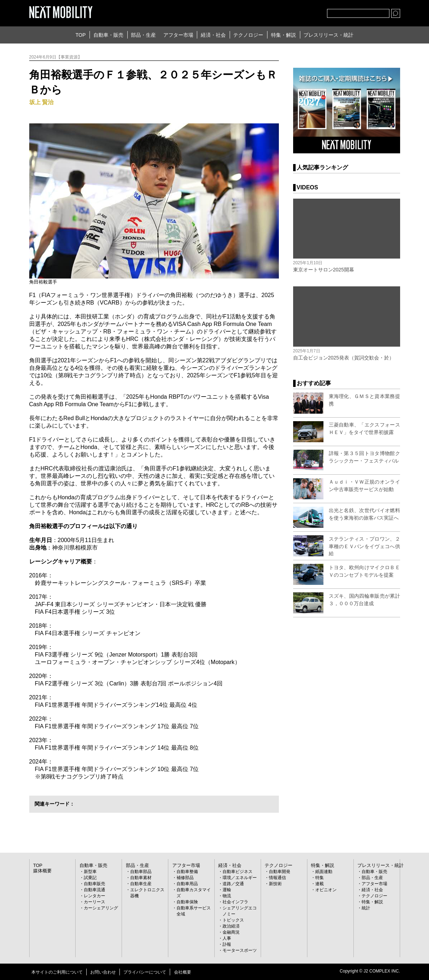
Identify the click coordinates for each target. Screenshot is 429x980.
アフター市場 (178, 35)
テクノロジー (248, 35)
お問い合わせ (103, 972)
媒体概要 (42, 871)
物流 (227, 896)
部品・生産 (143, 35)
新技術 (275, 884)
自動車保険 (187, 902)
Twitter (282, 12)
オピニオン (326, 890)
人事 (227, 938)
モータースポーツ (240, 950)
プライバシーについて (145, 972)
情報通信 (277, 878)
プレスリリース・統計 (328, 35)
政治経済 (231, 926)
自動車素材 (141, 878)
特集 (320, 878)
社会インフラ (235, 902)
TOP (81, 35)
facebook (298, 12)
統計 (366, 908)
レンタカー (95, 896)
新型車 (90, 872)
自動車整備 (187, 872)
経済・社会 (213, 35)
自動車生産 (141, 884)
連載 (320, 884)
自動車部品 (141, 872)
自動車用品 (187, 884)
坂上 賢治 (41, 102)
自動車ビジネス (238, 872)
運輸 (227, 890)
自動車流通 (95, 890)
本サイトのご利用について (57, 972)
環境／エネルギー (240, 878)
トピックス (233, 920)
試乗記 (90, 878)
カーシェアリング (101, 908)
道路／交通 (233, 884)
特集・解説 (284, 35)
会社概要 (183, 972)
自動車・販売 (108, 35)
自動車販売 (95, 884)
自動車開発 (280, 872)
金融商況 (231, 932)
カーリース (95, 902)
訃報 (227, 944)
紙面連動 (324, 872)
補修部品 (185, 878)
